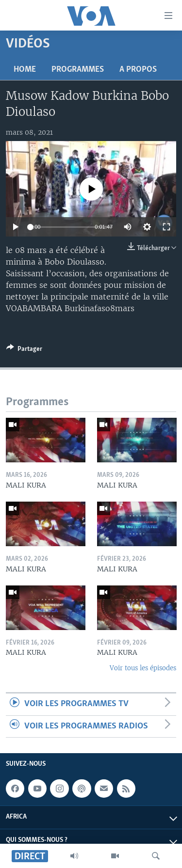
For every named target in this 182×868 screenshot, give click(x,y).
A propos (138, 70)
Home (25, 70)
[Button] (24, 350)
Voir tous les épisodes (143, 668)
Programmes (78, 70)
